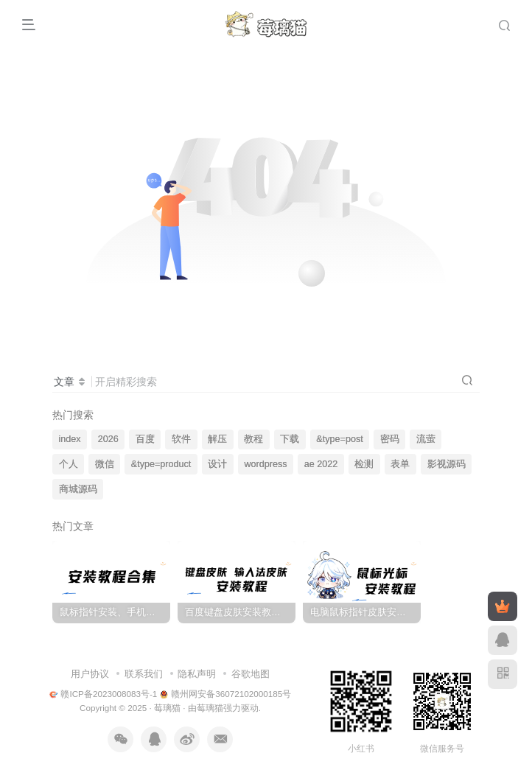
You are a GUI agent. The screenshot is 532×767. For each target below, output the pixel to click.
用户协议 (90, 674)
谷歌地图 (251, 674)
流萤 (426, 439)
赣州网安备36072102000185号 (226, 694)
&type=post (339, 439)
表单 (400, 464)
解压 (217, 439)
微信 (105, 464)
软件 (181, 439)
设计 (217, 464)
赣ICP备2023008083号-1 (104, 694)
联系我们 (144, 674)
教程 (253, 439)
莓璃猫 (167, 708)
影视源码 (447, 464)
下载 (290, 439)
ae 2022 (321, 464)
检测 (364, 464)
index (70, 439)
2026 (108, 439)
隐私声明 (197, 674)
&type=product (161, 464)
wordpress (266, 464)
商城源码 (78, 489)
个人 (69, 464)
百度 (145, 439)
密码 (390, 439)
